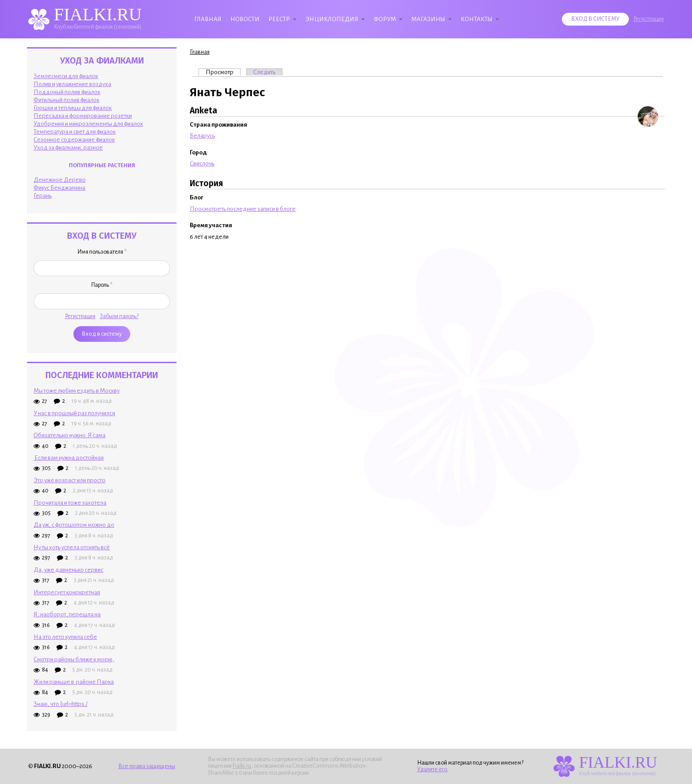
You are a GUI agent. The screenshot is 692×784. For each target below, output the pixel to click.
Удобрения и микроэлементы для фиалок (88, 124)
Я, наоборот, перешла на (67, 614)
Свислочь (202, 163)
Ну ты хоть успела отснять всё (72, 547)
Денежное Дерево (60, 180)
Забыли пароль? (119, 316)
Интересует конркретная (67, 592)
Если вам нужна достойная (69, 458)
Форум (385, 19)
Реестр (279, 19)
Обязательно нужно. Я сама (70, 435)
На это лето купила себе (65, 637)
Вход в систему (595, 19)
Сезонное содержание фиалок (74, 140)
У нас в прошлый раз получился (74, 413)
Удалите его (432, 769)
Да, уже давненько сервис (68, 570)
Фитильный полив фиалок (66, 100)
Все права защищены (147, 766)
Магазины (428, 19)
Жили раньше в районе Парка (74, 682)
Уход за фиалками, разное (68, 148)
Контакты (477, 19)
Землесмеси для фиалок (66, 76)
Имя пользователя (102, 252)
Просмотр (223, 72)
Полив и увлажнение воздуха (72, 84)
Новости (245, 19)
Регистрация (649, 19)
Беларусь (202, 136)
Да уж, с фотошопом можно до (74, 525)
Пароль (102, 285)
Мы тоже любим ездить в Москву (77, 391)
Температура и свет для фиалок (75, 132)
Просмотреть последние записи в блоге (243, 209)
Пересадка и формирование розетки (83, 116)
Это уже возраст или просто (70, 480)
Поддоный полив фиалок (67, 92)
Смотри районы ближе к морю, (74, 659)
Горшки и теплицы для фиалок (73, 108)
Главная (208, 19)
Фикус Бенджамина (59, 188)
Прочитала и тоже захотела (70, 503)
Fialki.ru (242, 766)
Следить (264, 72)
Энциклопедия (332, 19)
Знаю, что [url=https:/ (60, 704)
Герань (43, 196)
